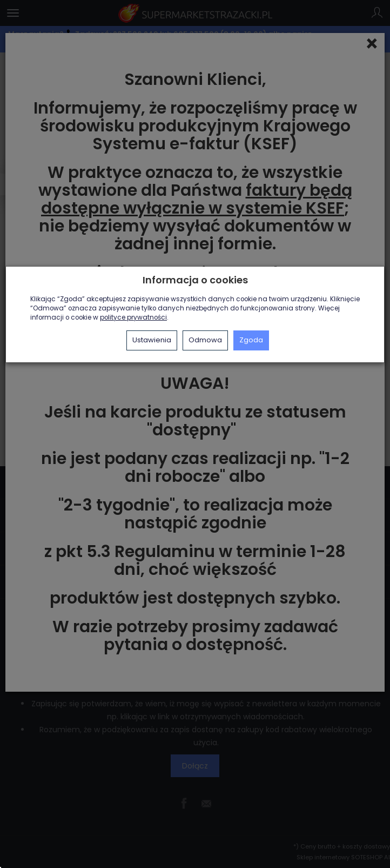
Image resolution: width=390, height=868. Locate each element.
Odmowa (205, 340)
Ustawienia (152, 340)
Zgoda (251, 340)
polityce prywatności (133, 317)
